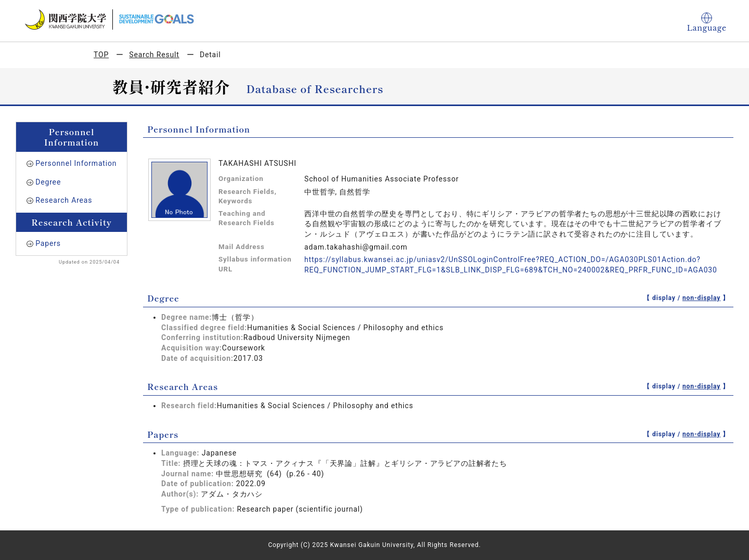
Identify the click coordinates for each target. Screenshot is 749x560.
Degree (48, 182)
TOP (101, 55)
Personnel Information (76, 163)
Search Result (154, 55)
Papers (48, 243)
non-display (701, 298)
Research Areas (64, 200)
